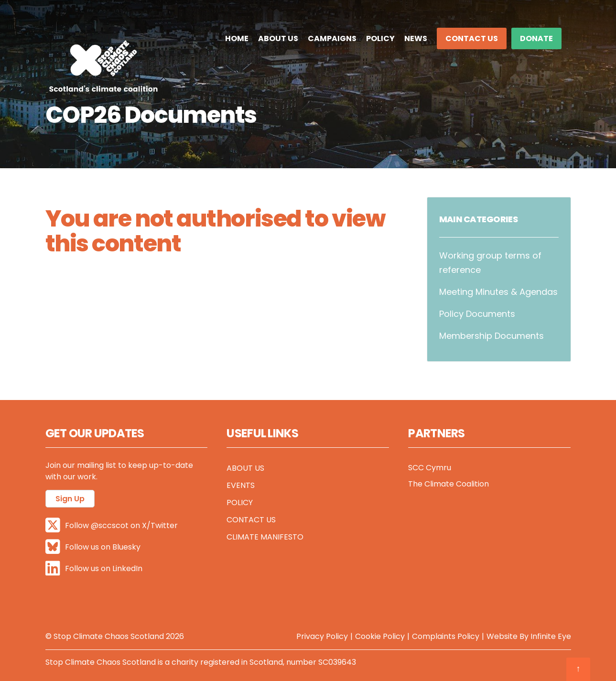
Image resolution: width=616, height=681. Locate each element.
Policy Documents (477, 314)
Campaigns (332, 38)
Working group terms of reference (490, 263)
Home (237, 38)
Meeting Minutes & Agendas (498, 292)
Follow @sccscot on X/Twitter (112, 525)
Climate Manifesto (265, 537)
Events (241, 485)
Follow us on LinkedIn (94, 568)
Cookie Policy (380, 636)
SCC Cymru (430, 468)
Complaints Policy (446, 636)
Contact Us (472, 38)
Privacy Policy (322, 636)
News (416, 38)
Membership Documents (492, 336)
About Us (278, 38)
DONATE (536, 38)
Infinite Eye (551, 636)
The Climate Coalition (448, 484)
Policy (380, 38)
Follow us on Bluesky (93, 546)
